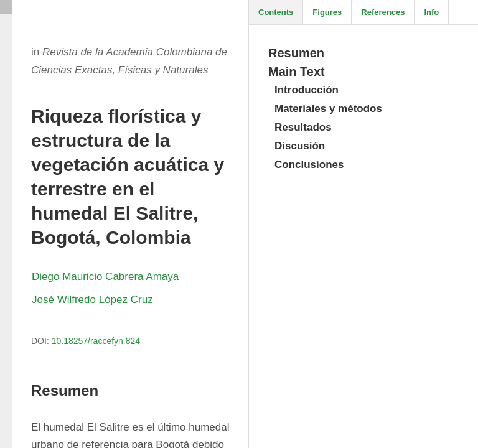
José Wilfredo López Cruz (92, 300)
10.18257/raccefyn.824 (96, 341)
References (383, 12)
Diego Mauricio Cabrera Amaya (105, 277)
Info (431, 12)
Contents (276, 12)
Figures (327, 12)
